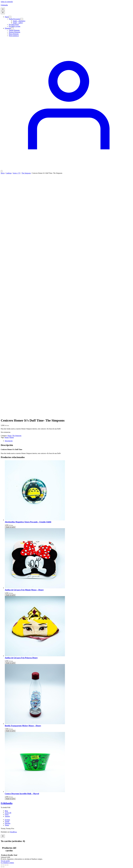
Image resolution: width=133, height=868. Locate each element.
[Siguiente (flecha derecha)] (4, 867)
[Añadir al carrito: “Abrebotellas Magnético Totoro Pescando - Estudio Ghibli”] (10, 527)
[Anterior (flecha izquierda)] (2, 867)
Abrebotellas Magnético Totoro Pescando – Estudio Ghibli (28, 522)
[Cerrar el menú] (3, 13)
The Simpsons (26, 173)
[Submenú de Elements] (12, 28)
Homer (12, 437)
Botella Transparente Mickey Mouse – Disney (23, 726)
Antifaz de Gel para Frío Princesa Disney (21, 658)
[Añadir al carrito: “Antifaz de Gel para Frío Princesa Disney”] (10, 663)
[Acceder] (66, 169)
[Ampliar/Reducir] (2, 865)
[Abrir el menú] (3, 9)
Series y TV (17, 173)
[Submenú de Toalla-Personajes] (22, 19)
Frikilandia (4, 5)
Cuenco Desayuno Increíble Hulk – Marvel (22, 794)
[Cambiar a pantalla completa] (4, 865)
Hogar (9, 436)
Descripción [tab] (9, 441)
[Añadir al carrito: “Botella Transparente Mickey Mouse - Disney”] (10, 731)
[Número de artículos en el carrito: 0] (2, 171)
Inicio (3, 173)
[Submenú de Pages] (10, 17)
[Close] (3, 836)
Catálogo (9, 173)
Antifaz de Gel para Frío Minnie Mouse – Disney (24, 590)
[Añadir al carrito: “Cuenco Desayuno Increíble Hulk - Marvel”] (10, 799)
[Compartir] (6, 865)
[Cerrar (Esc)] (8, 865)
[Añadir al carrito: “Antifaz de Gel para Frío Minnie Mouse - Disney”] (10, 595)
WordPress (13, 832)
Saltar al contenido (7, 2)
